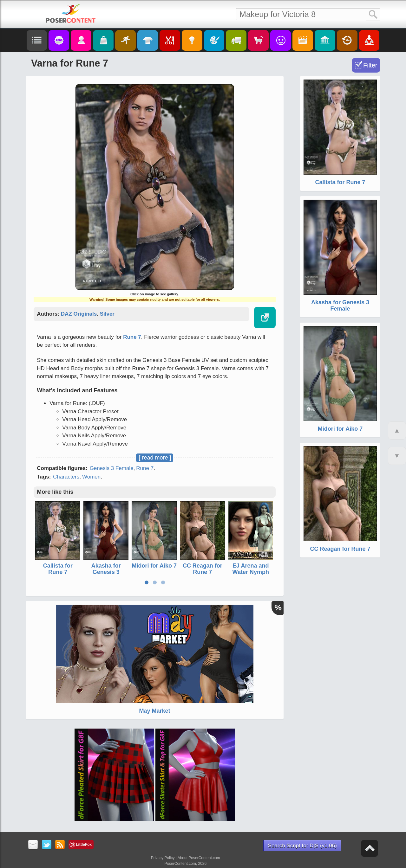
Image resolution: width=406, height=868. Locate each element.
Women (91, 477)
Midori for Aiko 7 (154, 566)
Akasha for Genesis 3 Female (106, 572)
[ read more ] (155, 458)
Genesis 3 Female (112, 468)
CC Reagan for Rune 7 (203, 569)
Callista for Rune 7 (58, 569)
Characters (66, 477)
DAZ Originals (79, 314)
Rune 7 (132, 337)
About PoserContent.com (199, 858)
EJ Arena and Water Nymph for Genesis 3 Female (251, 575)
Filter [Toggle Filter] (370, 65)
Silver (107, 314)
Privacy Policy (163, 858)
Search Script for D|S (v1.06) (302, 846)
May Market (154, 711)
